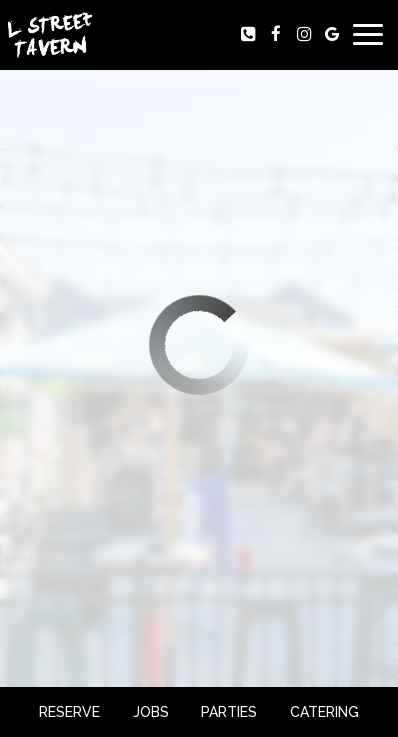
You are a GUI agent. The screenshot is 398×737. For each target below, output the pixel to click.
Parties (229, 712)
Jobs (151, 712)
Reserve (69, 712)
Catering (324, 712)
